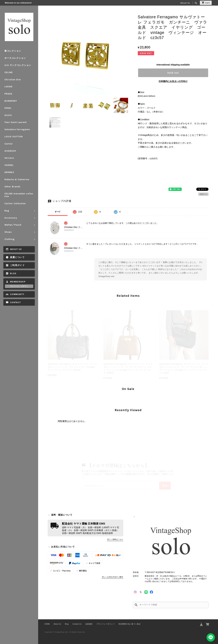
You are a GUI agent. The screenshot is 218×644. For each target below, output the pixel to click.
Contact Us (77, 624)
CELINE (9, 72)
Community (17, 294)
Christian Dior (13, 80)
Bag (7, 211)
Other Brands (12, 187)
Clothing (10, 239)
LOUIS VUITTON (14, 137)
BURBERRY (11, 101)
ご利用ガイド (17, 265)
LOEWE (9, 87)
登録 (165, 486)
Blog (13, 273)
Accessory (11, 218)
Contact (15, 302)
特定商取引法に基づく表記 (129, 624)
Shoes (8, 232)
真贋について (17, 257)
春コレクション (13, 51)
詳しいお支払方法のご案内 (112, 577)
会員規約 (89, 624)
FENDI (8, 108)
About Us (185, 3)
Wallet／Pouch (13, 225)
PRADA (8, 94)
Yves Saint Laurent (16, 122)
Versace (9, 158)
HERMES (9, 172)
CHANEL (9, 165)
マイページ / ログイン (19, 286)
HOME (47, 624)
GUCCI (8, 115)
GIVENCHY (10, 151)
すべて (58, 212)
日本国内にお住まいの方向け (173, 81)
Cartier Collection (15, 203)
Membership (18, 282)
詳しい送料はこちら (115, 539)
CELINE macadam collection (19, 195)
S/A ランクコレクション (18, 65)
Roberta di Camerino (17, 179)
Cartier (9, 144)
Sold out (173, 73)
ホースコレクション (15, 58)
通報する (203, 194)
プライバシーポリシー (106, 624)
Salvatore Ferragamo (17, 129)
